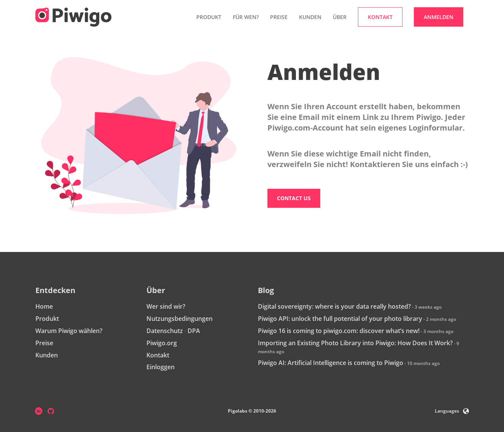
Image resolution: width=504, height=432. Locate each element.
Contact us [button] (294, 198)
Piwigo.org (162, 343)
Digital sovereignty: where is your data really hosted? (334, 306)
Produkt (47, 319)
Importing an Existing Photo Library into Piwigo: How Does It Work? (355, 343)
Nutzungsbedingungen (180, 319)
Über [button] (340, 17)
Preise (279, 17)
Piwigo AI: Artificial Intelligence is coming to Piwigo (331, 363)
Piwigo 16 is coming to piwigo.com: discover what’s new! (339, 331)
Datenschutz (165, 331)
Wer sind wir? (166, 306)
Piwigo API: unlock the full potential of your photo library (340, 319)
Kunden (310, 17)
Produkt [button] (209, 17)
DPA (194, 331)
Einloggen (161, 367)
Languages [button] (452, 411)
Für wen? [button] (246, 17)
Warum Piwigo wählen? (69, 331)
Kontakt (158, 355)
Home (44, 306)
